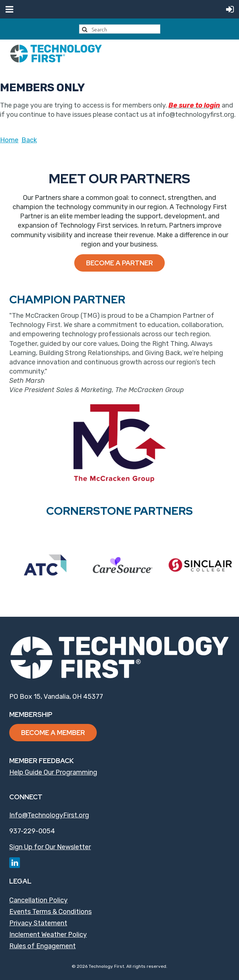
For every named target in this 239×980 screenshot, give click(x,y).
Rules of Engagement (42, 946)
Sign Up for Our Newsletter (50, 847)
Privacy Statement (38, 923)
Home (9, 140)
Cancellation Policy (38, 900)
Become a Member (53, 733)
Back (29, 140)
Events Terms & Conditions (50, 912)
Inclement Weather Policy (48, 935)
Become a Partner (119, 263)
